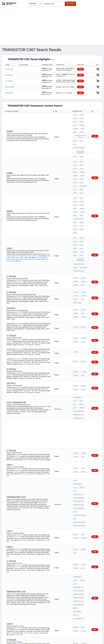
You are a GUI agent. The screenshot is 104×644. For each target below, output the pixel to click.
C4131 (75, 171)
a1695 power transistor (81, 143)
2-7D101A (76, 249)
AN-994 (75, 551)
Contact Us (82, 637)
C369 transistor (78, 560)
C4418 (41, 229)
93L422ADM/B (9, 87)
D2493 (81, 165)
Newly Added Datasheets (19, 637)
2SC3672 (19, 248)
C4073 (37, 229)
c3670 (82, 569)
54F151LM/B (9, 75)
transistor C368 (78, 460)
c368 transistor (78, 549)
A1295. (81, 120)
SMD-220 (76, 370)
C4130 (25, 230)
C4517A (34, 227)
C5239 (75, 200)
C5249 (25, 227)
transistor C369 (78, 379)
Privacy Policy (32, 637)
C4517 (30, 227)
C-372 (82, 370)
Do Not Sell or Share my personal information (51, 637)
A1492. (82, 126)
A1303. (75, 123)
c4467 (75, 134)
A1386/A (81, 123)
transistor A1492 (79, 140)
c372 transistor (78, 376)
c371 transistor (78, 462)
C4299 (8, 227)
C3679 (48, 227)
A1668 (19, 232)
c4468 (81, 129)
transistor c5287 (79, 239)
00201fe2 (76, 373)
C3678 (43, 225)
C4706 (13, 229)
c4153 (75, 147)
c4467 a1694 (83, 171)
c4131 (75, 137)
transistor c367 (78, 457)
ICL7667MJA (9, 81)
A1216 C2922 (83, 236)
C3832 (17, 230)
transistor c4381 (79, 234)
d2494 (81, 176)
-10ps (20, 377)
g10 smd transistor (79, 476)
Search (70, 4)
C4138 (34, 230)
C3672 (82, 252)
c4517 (75, 203)
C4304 (13, 227)
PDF (81, 69)
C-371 (81, 368)
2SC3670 (19, 417)
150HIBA (83, 500)
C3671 (82, 432)
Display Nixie (77, 269)
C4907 (30, 229)
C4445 (17, 227)
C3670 (82, 419)
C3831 (13, 230)
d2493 (75, 129)
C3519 (75, 173)
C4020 (47, 225)
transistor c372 (78, 535)
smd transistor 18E (79, 468)
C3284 (75, 205)
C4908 (21, 227)
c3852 (81, 147)
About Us (90, 637)
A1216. (75, 118)
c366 (75, 471)
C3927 (17, 229)
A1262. (81, 118)
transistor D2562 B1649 (80, 131)
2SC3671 (19, 431)
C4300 (75, 208)
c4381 (81, 134)
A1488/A (75, 126)
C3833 (42, 230)
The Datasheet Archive (9, 4)
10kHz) (75, 368)
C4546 (30, 230)
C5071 (8, 232)
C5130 (8, 230)
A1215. (81, 115)
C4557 (21, 229)
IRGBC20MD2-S (42, 372)
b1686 (81, 200)
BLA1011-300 (9, 69)
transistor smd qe (79, 473)
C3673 (82, 309)
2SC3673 (19, 307)
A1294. (75, 120)
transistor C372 (78, 381)
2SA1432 (83, 249)
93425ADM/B (9, 93)
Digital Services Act (72, 637)
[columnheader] (11, 65)
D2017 (13, 232)
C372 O (75, 465)
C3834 (75, 176)
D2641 (75, 194)
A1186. (75, 115)
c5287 (75, 226)
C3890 (21, 230)
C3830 (25, 229)
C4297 (47, 230)
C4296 (38, 230)
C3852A (75, 236)
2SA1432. (83, 247)
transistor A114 (78, 197)
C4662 (45, 229)
